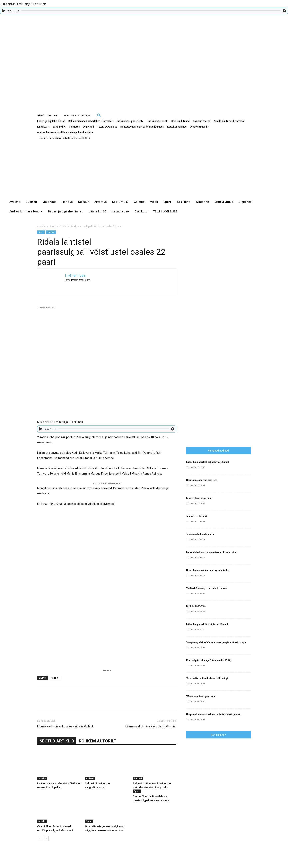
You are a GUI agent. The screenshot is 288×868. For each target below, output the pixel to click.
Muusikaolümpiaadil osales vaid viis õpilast (65, 726)
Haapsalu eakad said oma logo (201, 480)
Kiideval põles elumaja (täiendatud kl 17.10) (209, 660)
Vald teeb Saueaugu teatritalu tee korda (206, 588)
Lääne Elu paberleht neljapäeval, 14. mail (207, 462)
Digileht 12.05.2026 (196, 606)
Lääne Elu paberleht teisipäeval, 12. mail (207, 624)
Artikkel (42, 778)
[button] (99, 115)
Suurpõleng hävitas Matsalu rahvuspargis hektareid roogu (216, 642)
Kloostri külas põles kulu (199, 498)
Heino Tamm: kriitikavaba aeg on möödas (207, 570)
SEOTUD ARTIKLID (57, 741)
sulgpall (55, 678)
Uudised (51, 232)
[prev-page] (40, 838)
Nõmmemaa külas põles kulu (201, 696)
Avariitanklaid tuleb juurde (200, 534)
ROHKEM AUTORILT (97, 741)
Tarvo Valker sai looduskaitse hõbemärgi (207, 678)
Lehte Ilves (76, 276)
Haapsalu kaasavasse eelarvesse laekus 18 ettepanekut (214, 714)
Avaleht (41, 226)
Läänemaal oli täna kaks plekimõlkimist (151, 726)
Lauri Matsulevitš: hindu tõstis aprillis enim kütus (212, 552)
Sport (52, 226)
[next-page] (46, 838)
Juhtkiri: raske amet (196, 516)
